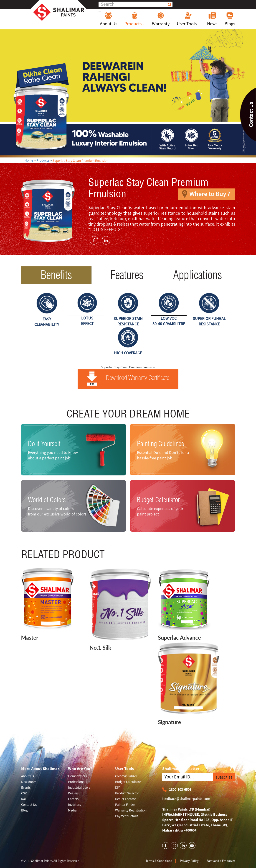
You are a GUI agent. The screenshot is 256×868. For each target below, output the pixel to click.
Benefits (56, 275)
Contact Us (29, 805)
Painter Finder (125, 805)
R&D (24, 799)
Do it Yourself (44, 444)
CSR (24, 793)
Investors (74, 805)
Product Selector (127, 793)
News (212, 19)
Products (135, 19)
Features (127, 275)
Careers (73, 799)
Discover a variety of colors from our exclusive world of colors (57, 511)
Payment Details (127, 816)
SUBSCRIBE (224, 777)
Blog (24, 810)
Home (29, 160)
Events (26, 787)
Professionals (77, 782)
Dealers (73, 793)
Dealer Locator (125, 799)
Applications (198, 275)
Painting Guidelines (161, 444)
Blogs (230, 19)
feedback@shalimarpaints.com (186, 798)
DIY (117, 787)
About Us (109, 19)
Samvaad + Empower (221, 861)
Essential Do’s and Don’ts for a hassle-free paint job (163, 455)
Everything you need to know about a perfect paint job (53, 455)
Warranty (161, 19)
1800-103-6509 (177, 790)
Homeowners (77, 776)
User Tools (188, 19)
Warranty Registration (131, 810)
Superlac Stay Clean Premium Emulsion (80, 161)
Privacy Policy (189, 861)
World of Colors (47, 500)
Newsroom (29, 782)
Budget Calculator (158, 500)
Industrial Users (79, 787)
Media (72, 810)
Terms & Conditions (159, 861)
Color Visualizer (126, 776)
